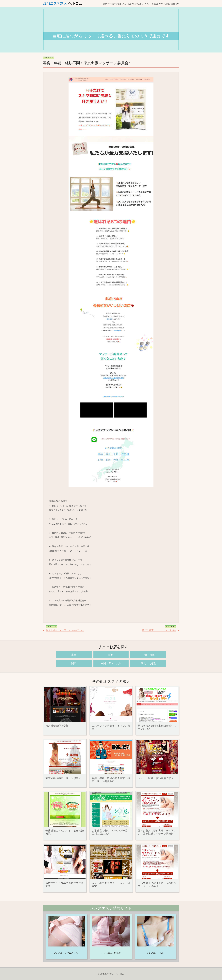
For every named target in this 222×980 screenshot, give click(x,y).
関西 (74, 663)
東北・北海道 (148, 663)
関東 (111, 655)
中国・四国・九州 (111, 663)
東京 (74, 655)
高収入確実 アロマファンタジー (159, 630)
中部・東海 (148, 655)
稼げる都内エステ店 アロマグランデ (65, 630)
